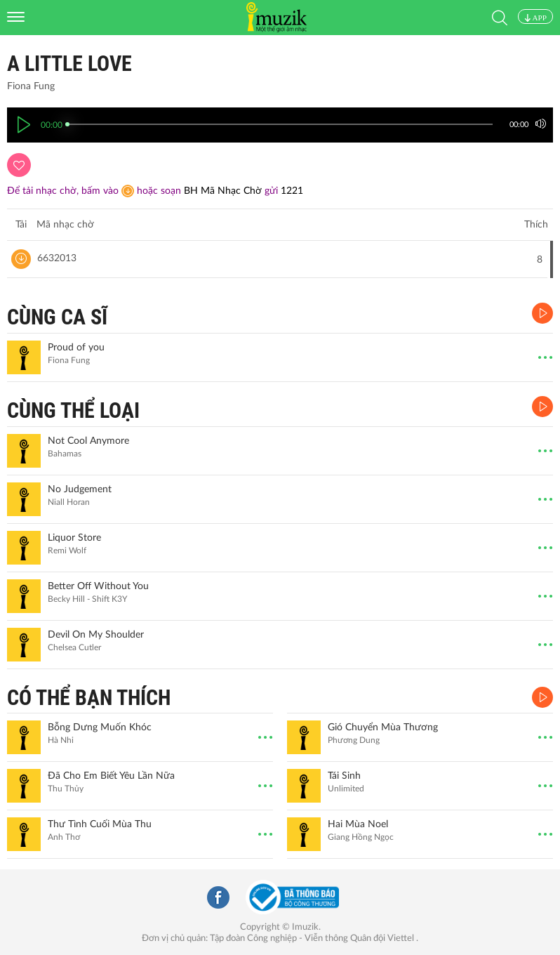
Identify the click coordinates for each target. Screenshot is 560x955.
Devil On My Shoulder (96, 635)
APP (535, 18)
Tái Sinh (344, 776)
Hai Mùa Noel (358, 824)
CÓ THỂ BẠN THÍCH (89, 698)
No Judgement (80, 489)
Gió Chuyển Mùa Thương (383, 727)
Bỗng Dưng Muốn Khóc (100, 727)
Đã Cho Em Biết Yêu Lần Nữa (111, 776)
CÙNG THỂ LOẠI (73, 410)
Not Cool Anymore (88, 441)
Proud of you (76, 348)
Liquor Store (74, 538)
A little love (69, 64)
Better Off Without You (98, 586)
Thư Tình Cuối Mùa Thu (100, 824)
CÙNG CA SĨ (57, 317)
